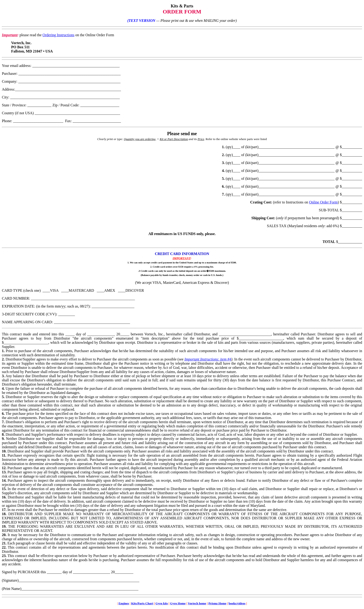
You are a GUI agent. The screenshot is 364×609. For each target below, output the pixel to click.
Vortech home (197, 603)
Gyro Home (178, 603)
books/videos (237, 603)
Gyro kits (162, 603)
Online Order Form (323, 202)
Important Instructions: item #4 (208, 359)
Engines (124, 603)
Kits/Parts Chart (142, 603)
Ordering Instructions (58, 35)
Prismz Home (217, 603)
